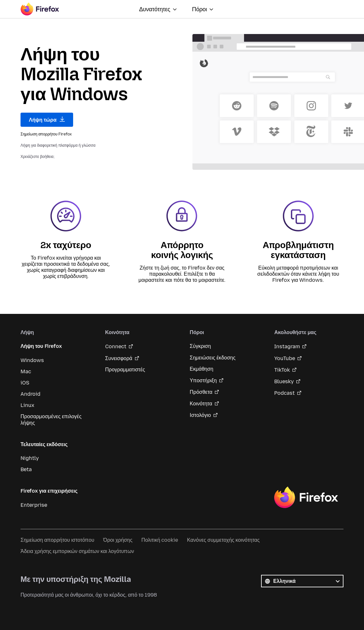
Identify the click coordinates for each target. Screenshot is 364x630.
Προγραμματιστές (125, 370)
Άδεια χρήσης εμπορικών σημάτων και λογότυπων (77, 551)
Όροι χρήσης (118, 540)
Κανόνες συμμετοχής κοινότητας (223, 540)
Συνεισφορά (119, 358)
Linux (27, 405)
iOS (25, 383)
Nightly (30, 458)
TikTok (282, 370)
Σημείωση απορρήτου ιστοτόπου (57, 540)
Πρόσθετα (201, 392)
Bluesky (284, 381)
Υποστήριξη (203, 380)
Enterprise (34, 505)
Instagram (287, 346)
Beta (26, 469)
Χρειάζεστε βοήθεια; (38, 157)
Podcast (284, 393)
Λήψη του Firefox (41, 346)
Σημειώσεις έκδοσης (213, 358)
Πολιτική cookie (160, 540)
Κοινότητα (201, 404)
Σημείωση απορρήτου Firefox (46, 134)
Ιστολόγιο (200, 415)
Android (30, 394)
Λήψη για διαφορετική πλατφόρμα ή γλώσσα (58, 145)
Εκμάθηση (202, 369)
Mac (26, 371)
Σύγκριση (200, 346)
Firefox (306, 497)
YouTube (285, 358)
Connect (116, 346)
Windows (32, 360)
